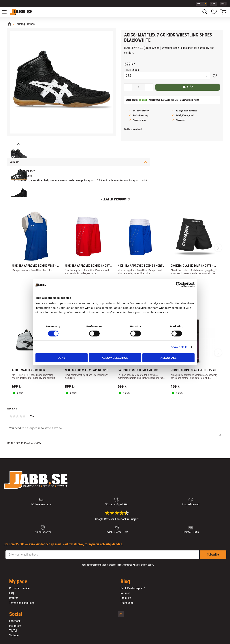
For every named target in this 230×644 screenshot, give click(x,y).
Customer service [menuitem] (19, 588)
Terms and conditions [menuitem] (22, 603)
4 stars (21, 416)
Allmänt (15, 162)
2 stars (14, 416)
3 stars (17, 416)
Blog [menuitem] (125, 582)
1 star (11, 416)
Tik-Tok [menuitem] (13, 631)
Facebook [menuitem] (15, 621)
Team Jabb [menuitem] (127, 603)
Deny (62, 358)
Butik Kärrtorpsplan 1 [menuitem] (133, 588)
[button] (6, 12)
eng (223, 4)
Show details (179, 347)
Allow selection (115, 358)
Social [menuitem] (16, 614)
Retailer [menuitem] (125, 593)
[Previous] (18, 144)
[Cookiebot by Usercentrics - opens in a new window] (179, 284)
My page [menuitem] (18, 582)
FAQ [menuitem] (12, 593)
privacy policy (147, 565)
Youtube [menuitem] (14, 635)
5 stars (24, 416)
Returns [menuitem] (14, 598)
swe (213, 4)
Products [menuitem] (126, 598)
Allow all (169, 358)
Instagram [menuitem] (15, 626)
